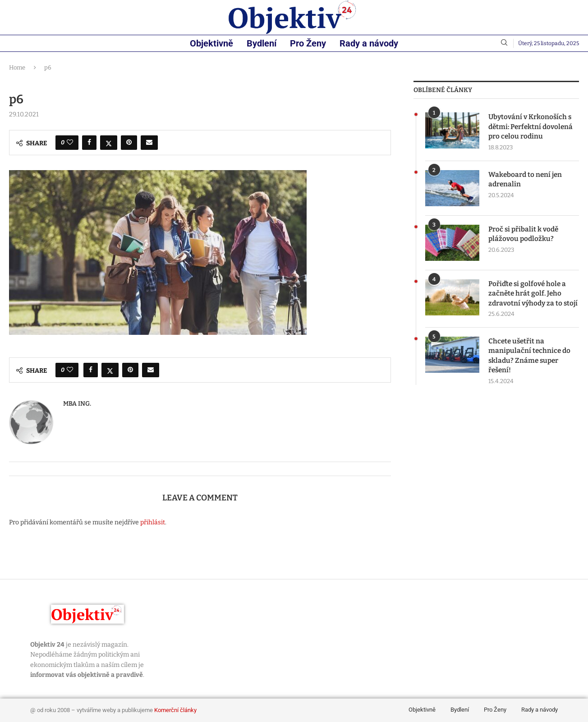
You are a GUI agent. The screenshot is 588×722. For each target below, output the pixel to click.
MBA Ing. (77, 404)
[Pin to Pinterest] (129, 143)
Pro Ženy (308, 43)
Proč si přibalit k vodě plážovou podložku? (525, 235)
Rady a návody (369, 43)
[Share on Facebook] (89, 143)
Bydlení (262, 43)
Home (17, 67)
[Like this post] (70, 143)
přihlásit (153, 522)
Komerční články (175, 710)
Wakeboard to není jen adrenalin (526, 181)
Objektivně (211, 43)
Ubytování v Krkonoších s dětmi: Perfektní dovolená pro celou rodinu (533, 127)
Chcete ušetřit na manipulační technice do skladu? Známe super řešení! (530, 369)
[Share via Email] (149, 143)
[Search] (504, 43)
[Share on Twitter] (109, 143)
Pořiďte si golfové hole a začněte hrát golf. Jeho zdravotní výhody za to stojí (529, 300)
